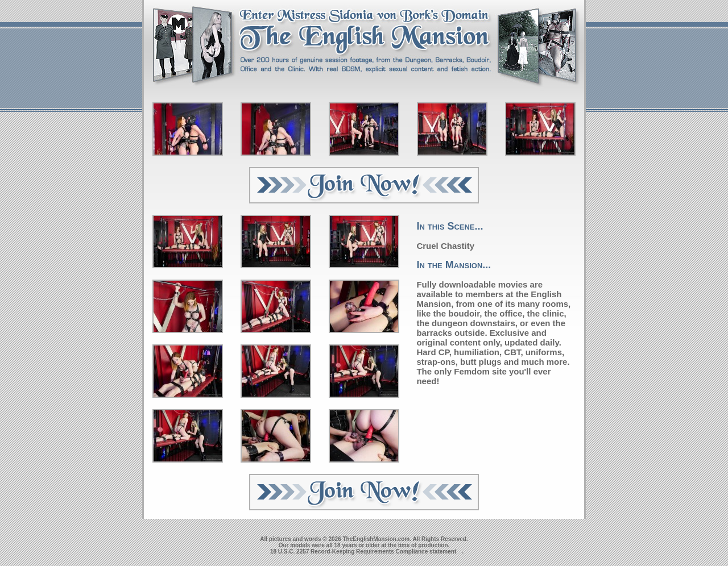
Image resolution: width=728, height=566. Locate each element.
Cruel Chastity (445, 246)
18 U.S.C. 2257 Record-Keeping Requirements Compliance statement (363, 552)
